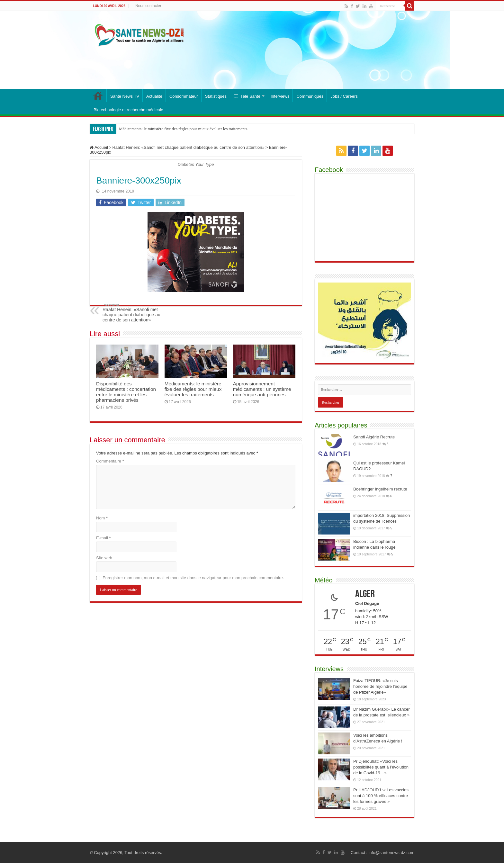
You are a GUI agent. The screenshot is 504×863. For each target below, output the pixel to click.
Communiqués (310, 96)
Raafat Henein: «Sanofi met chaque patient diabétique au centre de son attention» (188, 147)
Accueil (99, 147)
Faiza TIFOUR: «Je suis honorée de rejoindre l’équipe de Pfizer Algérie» (380, 686)
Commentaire (110, 461)
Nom (102, 518)
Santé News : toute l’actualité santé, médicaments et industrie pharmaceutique (98, 95)
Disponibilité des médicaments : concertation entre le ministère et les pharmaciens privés (126, 392)
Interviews (280, 96)
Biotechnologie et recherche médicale (128, 110)
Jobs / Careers (344, 96)
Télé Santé (247, 96)
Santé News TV (125, 96)
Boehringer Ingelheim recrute (380, 489)
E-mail (104, 538)
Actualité (154, 96)
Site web (104, 558)
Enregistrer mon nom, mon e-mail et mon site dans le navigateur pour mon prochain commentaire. (193, 578)
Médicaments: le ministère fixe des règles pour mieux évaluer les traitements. (184, 129)
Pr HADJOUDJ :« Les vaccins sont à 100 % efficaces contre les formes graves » (381, 796)
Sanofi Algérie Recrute (374, 437)
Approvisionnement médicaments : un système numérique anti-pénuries (262, 389)
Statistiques (216, 96)
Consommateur (184, 96)
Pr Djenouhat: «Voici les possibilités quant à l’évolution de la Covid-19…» (381, 767)
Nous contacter (148, 6)
